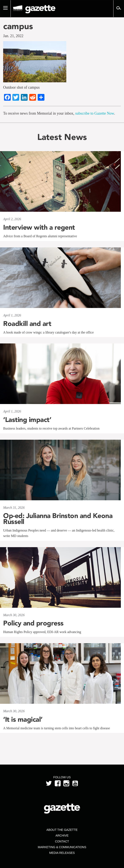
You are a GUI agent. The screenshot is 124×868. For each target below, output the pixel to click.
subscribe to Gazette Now (95, 113)
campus (18, 26)
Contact (62, 841)
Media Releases (62, 853)
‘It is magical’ (23, 719)
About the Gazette (62, 830)
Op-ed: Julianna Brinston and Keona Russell (58, 519)
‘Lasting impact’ (27, 420)
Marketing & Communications (62, 847)
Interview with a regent (39, 227)
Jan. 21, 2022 (13, 36)
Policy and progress (33, 623)
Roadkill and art (27, 324)
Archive (62, 835)
